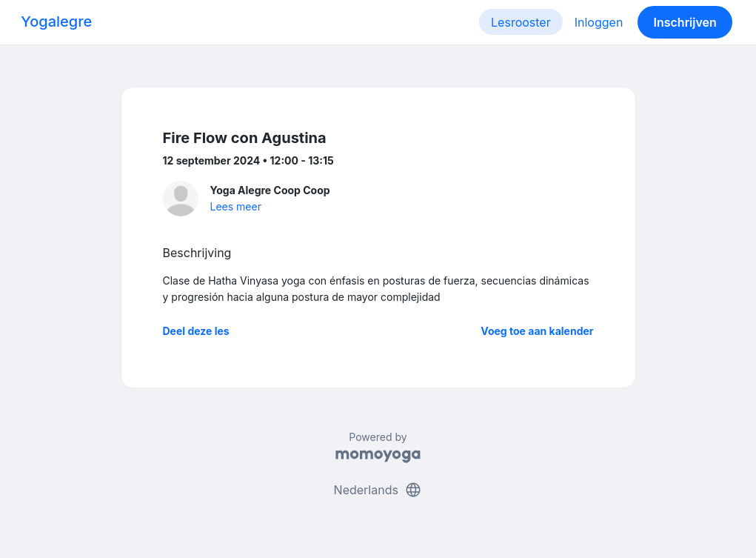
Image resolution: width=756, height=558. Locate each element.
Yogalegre (56, 21)
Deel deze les (196, 331)
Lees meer (236, 206)
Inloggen (599, 22)
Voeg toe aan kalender (537, 331)
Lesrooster (521, 22)
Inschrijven (685, 22)
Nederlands (378, 490)
